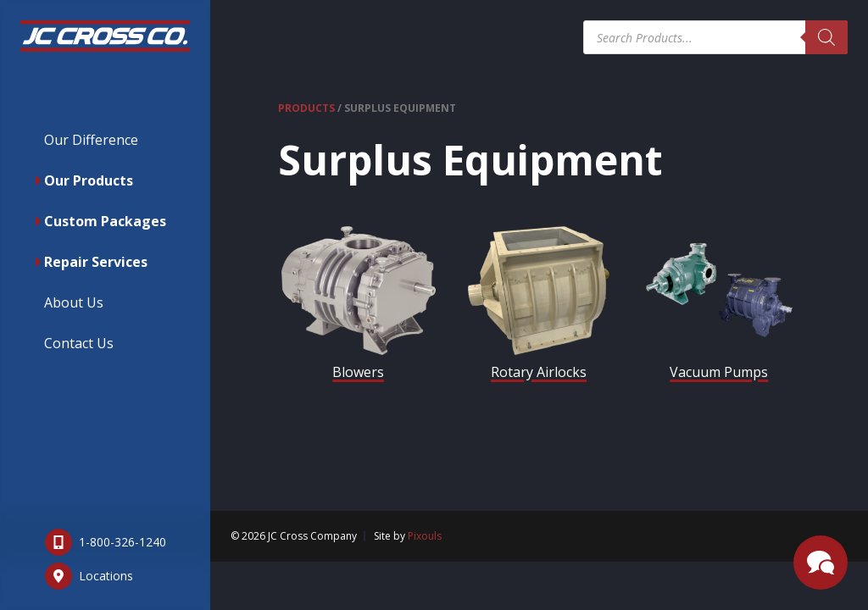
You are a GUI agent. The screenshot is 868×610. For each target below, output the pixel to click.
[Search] (826, 37)
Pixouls (425, 536)
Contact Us (79, 343)
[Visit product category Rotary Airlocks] (539, 308)
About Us (74, 302)
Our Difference (91, 140)
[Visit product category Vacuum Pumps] (719, 308)
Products (306, 108)
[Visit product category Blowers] (358, 308)
